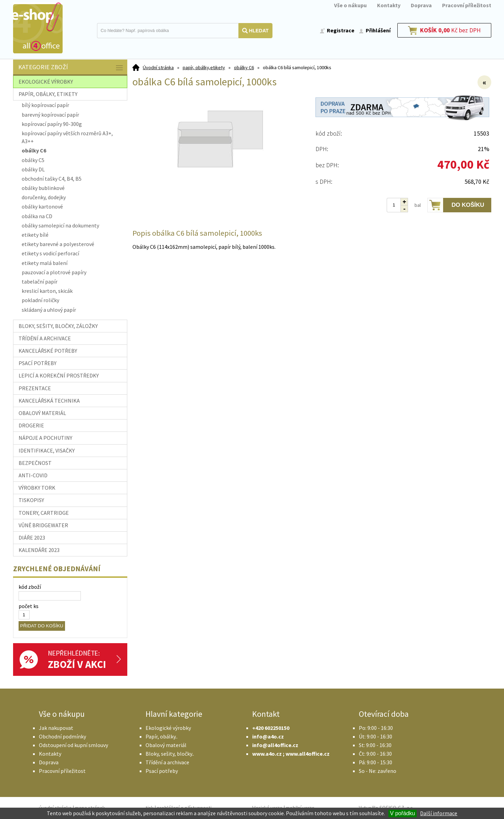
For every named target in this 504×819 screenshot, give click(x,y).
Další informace (439, 813)
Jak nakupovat (56, 728)
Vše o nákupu (350, 5)
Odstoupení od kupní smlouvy (73, 745)
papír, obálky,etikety (204, 67)
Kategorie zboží (71, 68)
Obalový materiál (166, 745)
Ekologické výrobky (168, 728)
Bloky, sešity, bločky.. (170, 754)
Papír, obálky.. (162, 736)
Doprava (421, 5)
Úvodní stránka (158, 67)
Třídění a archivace (167, 762)
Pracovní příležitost (467, 5)
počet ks (29, 606)
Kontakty (389, 5)
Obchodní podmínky (62, 736)
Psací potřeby (162, 771)
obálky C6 (244, 67)
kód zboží (30, 587)
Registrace (341, 30)
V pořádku (403, 813)
